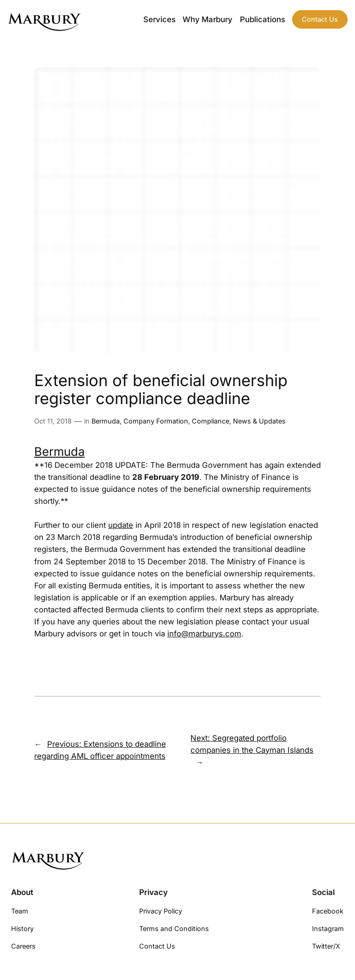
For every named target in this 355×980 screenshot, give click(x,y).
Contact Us (320, 19)
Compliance (211, 421)
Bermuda (106, 421)
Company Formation (156, 421)
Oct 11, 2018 (53, 421)
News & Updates (259, 421)
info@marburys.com (204, 634)
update (121, 525)
